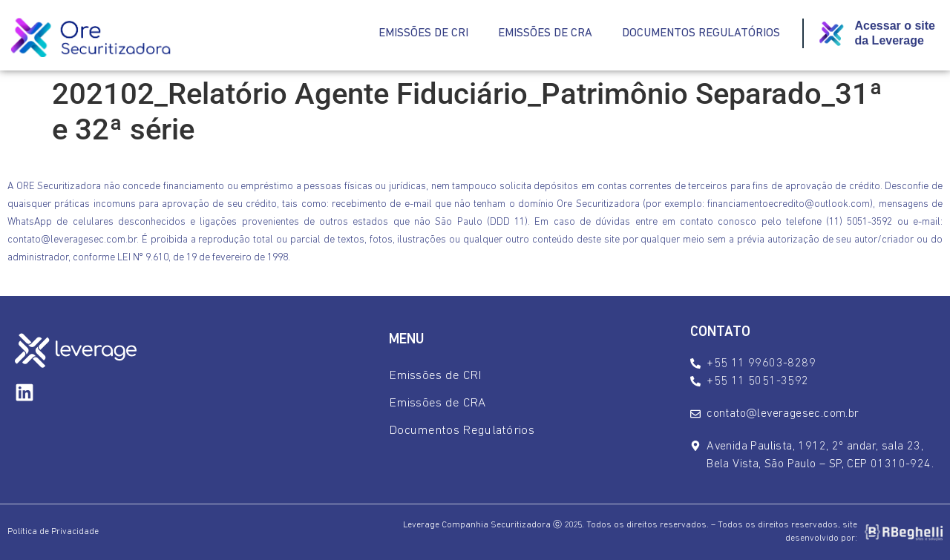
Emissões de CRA (545, 33)
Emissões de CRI (423, 33)
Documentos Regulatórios (701, 33)
